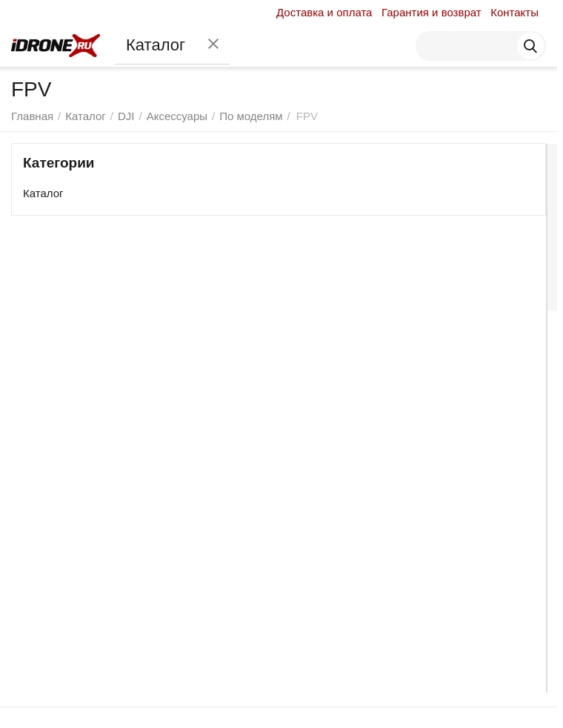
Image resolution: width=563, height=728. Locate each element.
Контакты (514, 12)
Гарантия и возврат (432, 12)
